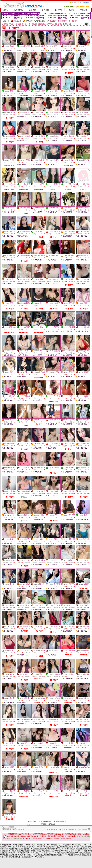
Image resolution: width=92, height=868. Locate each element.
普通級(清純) (41, 21)
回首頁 (6, 10)
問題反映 (84, 10)
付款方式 (71, 10)
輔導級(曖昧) (29, 21)
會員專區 (33, 10)
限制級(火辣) (18, 21)
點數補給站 (18, 10)
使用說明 (58, 10)
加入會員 (45, 10)
